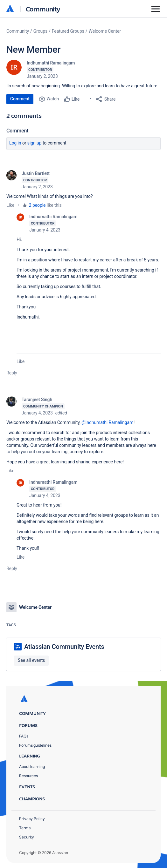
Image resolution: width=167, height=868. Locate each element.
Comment (20, 99)
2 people (37, 205)
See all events (31, 660)
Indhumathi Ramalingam (51, 63)
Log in (15, 143)
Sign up (35, 143)
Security (27, 837)
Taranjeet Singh (37, 400)
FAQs (24, 736)
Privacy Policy (32, 819)
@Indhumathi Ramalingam (107, 422)
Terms (25, 828)
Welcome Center (105, 31)
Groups (40, 31)
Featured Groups (68, 31)
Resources (28, 776)
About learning (32, 767)
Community (43, 9)
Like (10, 205)
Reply (12, 373)
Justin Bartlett (36, 173)
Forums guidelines (35, 745)
